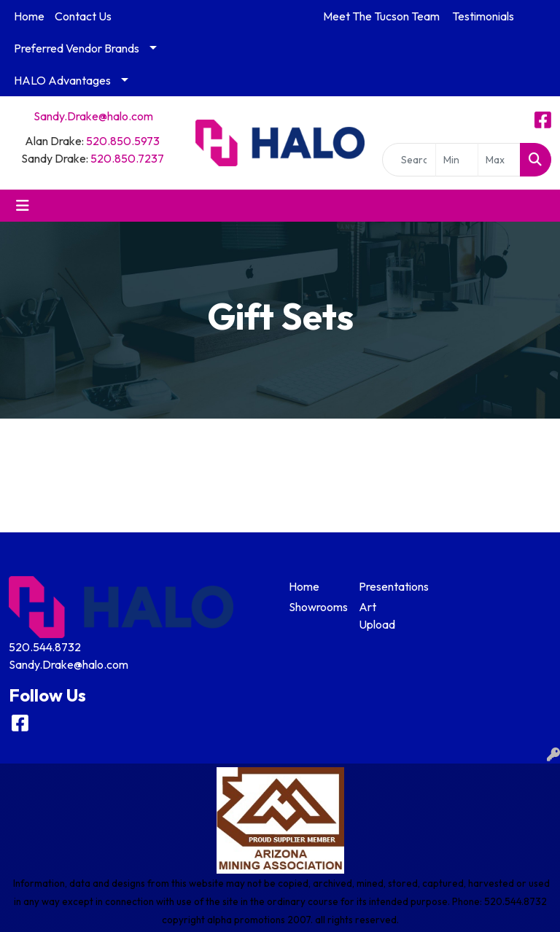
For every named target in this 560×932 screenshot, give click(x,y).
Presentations (385, 586)
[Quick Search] (409, 160)
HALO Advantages (62, 80)
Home (29, 16)
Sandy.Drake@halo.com (93, 116)
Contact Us (83, 16)
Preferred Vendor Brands (77, 48)
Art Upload (377, 615)
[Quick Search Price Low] (457, 160)
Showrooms (315, 607)
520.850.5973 (123, 141)
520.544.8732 (45, 647)
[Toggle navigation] (23, 206)
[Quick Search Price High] (499, 160)
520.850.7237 (127, 158)
